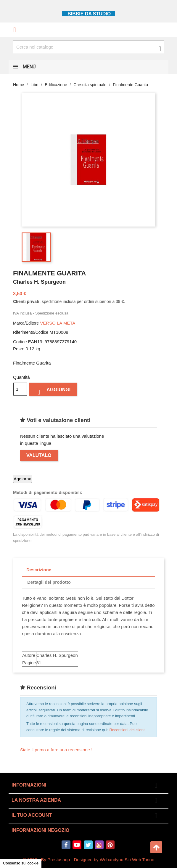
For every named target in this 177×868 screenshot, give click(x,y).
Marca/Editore (26, 323)
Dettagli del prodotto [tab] (49, 582)
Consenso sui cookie (21, 863)
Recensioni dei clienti (127, 730)
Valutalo (39, 455)
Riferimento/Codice (31, 332)
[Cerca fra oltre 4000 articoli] (89, 47)
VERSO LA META (58, 323)
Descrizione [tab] (39, 570)
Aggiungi (53, 391)
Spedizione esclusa (52, 313)
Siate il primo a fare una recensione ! (56, 750)
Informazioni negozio (41, 830)
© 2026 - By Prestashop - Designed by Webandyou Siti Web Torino (89, 860)
